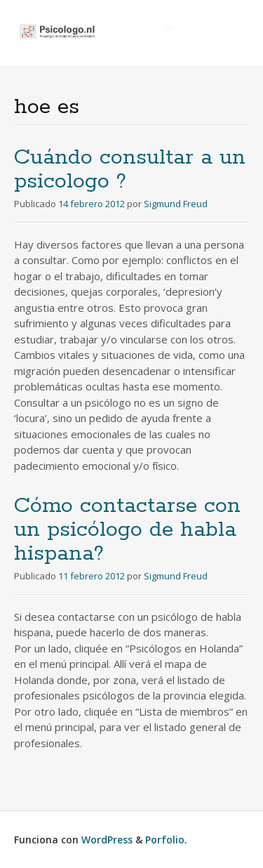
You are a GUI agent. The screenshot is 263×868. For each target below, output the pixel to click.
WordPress (107, 840)
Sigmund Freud (176, 204)
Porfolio (165, 840)
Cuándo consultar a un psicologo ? (130, 170)
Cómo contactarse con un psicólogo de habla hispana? (127, 530)
